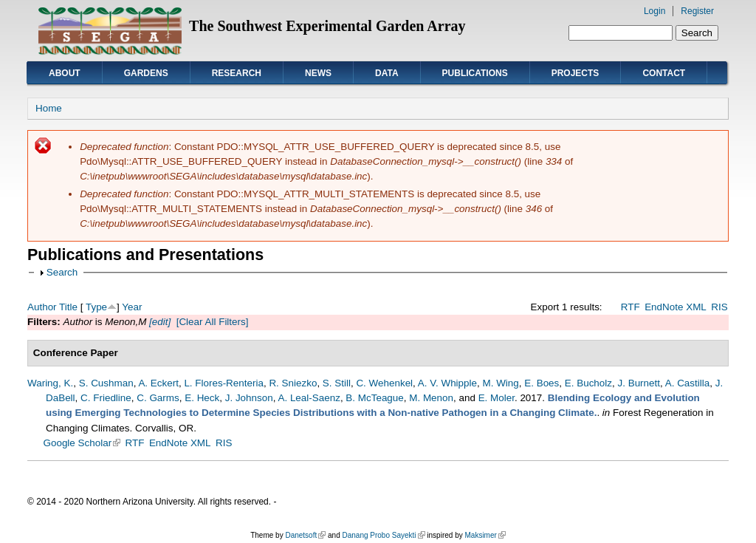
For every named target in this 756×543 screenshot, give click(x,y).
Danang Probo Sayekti (383, 535)
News (318, 73)
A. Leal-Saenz (309, 398)
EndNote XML (676, 307)
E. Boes (542, 383)
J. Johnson (249, 398)
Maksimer (485, 535)
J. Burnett (639, 383)
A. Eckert (158, 383)
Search (62, 272)
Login (654, 11)
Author (42, 307)
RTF (630, 307)
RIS (719, 307)
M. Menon (431, 398)
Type (96, 307)
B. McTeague (374, 398)
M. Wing (500, 383)
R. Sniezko (293, 383)
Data (387, 73)
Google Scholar (82, 443)
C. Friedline (106, 398)
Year (132, 307)
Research (237, 73)
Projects (575, 73)
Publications (475, 73)
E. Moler (496, 398)
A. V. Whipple (447, 383)
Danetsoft (305, 535)
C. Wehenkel (384, 383)
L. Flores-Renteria (224, 383)
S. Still (337, 383)
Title (68, 307)
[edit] (158, 322)
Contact (664, 73)
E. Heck (202, 398)
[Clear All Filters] (213, 322)
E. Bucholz (588, 383)
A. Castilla (688, 383)
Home (49, 108)
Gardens (146, 73)
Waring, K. (50, 383)
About (65, 73)
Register (697, 11)
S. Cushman (106, 383)
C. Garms (158, 398)
